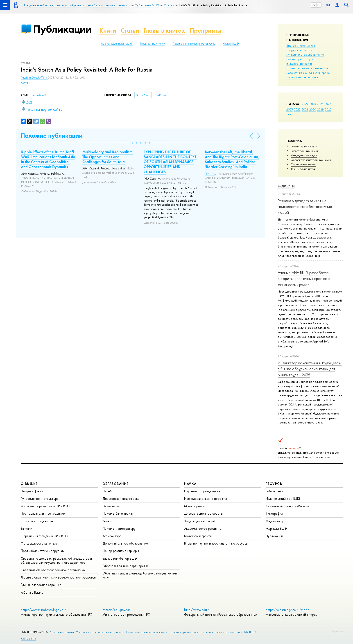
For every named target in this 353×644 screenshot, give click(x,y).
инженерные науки (299, 63)
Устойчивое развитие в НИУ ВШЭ (45, 506)
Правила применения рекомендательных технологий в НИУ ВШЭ (213, 632)
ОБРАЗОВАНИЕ (115, 484)
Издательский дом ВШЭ (283, 499)
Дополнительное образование (125, 543)
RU (313, 5)
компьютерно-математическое (307, 68)
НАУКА (190, 484)
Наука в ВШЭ (231, 44)
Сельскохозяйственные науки (311, 160)
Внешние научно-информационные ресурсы (216, 543)
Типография (274, 513)
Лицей (107, 491)
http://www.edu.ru (197, 610)
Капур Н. (26, 83)
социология (294, 77)
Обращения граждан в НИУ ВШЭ (44, 536)
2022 (297, 109)
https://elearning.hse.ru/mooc (287, 610)
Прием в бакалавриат (118, 513)
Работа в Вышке (32, 592)
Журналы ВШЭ (276, 528)
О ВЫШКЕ (29, 484)
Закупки (26, 528)
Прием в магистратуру (119, 528)
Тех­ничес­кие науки (303, 169)
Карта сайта (28, 638)
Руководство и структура (40, 499)
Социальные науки (303, 164)
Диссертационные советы (204, 513)
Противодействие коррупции (43, 551)
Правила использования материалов (194, 44)
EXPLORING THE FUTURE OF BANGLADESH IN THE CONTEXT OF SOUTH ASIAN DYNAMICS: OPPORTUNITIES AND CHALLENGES (170, 162)
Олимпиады (111, 506)
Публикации (62, 29)
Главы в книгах (164, 30)
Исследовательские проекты (206, 499)
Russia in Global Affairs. (34, 78)
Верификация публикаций (117, 44)
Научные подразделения (202, 491)
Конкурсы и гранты (198, 536)
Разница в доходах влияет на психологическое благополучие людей (305, 207)
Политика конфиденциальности (147, 632)
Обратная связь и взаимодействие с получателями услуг (140, 575)
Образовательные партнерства (126, 566)
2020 (313, 109)
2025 (320, 104)
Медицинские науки (304, 155)
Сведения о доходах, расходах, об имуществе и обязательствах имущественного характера (56, 560)
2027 (305, 104)
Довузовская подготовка (121, 499)
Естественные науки (304, 151)
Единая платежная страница (41, 585)
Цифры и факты (32, 491)
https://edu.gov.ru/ (116, 610)
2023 (290, 109)
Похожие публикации (52, 136)
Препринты (206, 30)
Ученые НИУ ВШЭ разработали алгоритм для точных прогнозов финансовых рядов (305, 279)
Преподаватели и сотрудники (43, 513)
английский (39, 95)
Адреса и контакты (62, 632)
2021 (305, 109)
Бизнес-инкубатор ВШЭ (120, 558)
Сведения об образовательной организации (53, 570)
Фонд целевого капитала (39, 543)
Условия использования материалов (100, 632)
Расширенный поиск (153, 44)
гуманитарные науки (300, 59)
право (326, 73)
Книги (108, 30)
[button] (132, 143)
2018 (328, 109)
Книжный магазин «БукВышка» (287, 506)
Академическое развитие (203, 528)
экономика (311, 77)
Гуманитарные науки (304, 146)
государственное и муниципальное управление (305, 52)
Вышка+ (108, 521)
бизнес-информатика (301, 45)
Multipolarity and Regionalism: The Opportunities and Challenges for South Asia (108, 157)
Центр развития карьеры (121, 551)
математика (294, 73)
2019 (320, 109)
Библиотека (274, 491)
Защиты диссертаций (200, 521)
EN (319, 5)
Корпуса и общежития (37, 521)
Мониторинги (194, 506)
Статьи (130, 30)
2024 (328, 104)
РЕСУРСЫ (274, 484)
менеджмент (312, 73)
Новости (286, 186)
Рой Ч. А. (210, 174)
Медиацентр (275, 521)
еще (289, 114)
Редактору (337, 631)
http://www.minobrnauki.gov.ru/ (43, 610)
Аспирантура (112, 536)
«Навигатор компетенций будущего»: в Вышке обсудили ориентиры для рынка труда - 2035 (310, 369)
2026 (313, 104)
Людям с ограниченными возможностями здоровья (58, 577)
